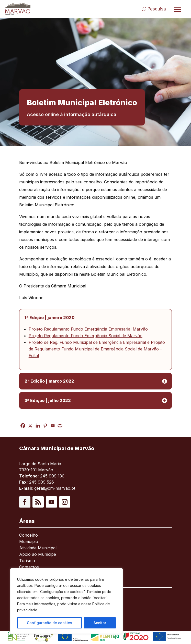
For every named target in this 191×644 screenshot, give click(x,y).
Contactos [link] (29, 567)
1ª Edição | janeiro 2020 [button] (49, 318)
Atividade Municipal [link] (38, 548)
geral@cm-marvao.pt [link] (55, 488)
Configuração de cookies (49, 623)
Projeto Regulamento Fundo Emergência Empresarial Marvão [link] (88, 329)
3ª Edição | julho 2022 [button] (48, 400)
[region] (66, 601)
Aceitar (100, 623)
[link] (30, 9)
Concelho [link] (29, 535)
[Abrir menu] (177, 9)
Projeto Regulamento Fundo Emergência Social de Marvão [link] (86, 336)
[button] (25, 502)
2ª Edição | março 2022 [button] (49, 381)
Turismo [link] (27, 561)
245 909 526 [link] (42, 482)
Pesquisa (157, 9)
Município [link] (29, 542)
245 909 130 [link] (52, 476)
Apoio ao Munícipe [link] (38, 555)
